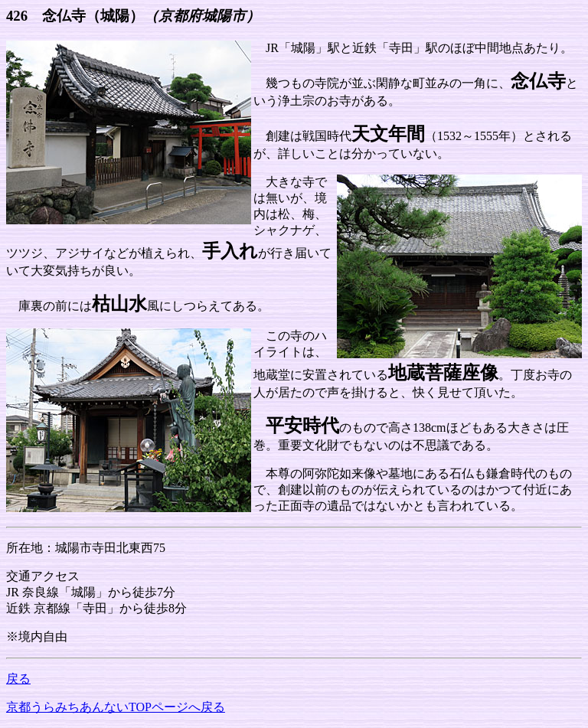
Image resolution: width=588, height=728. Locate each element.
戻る (18, 679)
